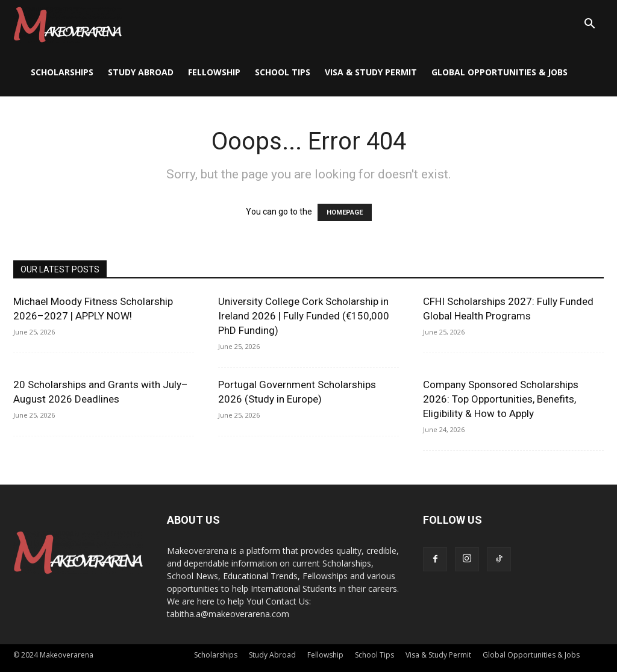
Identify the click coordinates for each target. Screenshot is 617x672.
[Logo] (67, 24)
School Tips (283, 72)
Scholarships (62, 72)
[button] (589, 25)
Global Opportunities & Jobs (500, 72)
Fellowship (214, 72)
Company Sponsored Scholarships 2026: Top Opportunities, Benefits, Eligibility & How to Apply (501, 399)
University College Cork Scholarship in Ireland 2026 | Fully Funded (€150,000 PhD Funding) (304, 316)
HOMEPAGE (345, 212)
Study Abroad (141, 72)
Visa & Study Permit (371, 72)
